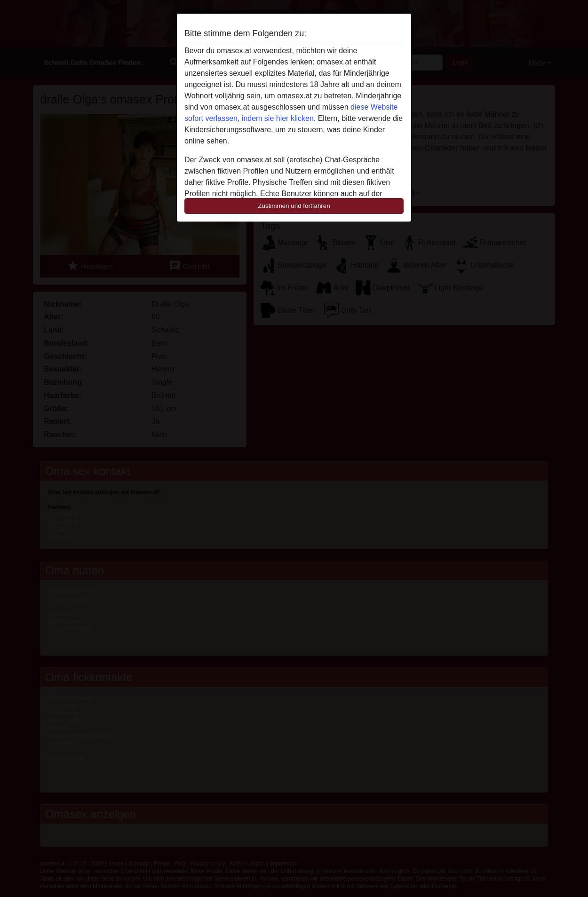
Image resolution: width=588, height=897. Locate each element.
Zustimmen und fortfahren (294, 206)
